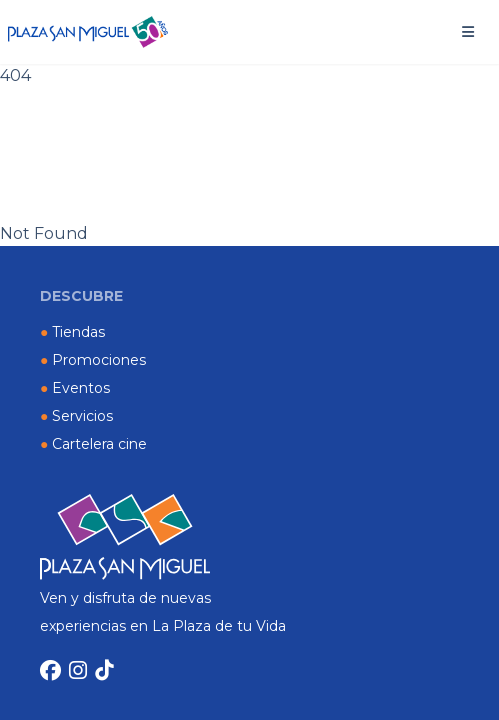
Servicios (76, 416)
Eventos (75, 388)
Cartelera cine (93, 444)
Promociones (93, 360)
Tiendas (72, 332)
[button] (468, 32)
